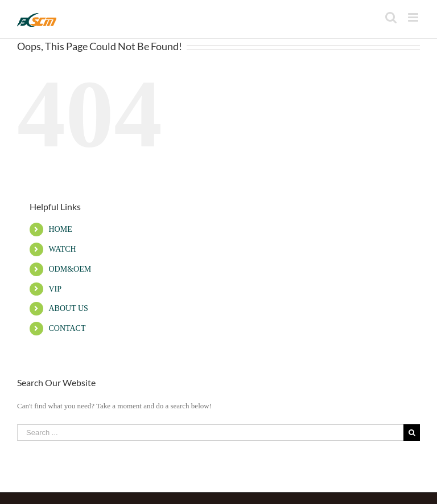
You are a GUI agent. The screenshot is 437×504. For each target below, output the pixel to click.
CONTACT (67, 328)
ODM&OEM (70, 269)
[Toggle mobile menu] (414, 17)
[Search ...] (210, 433)
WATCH (62, 249)
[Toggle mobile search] (391, 17)
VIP (55, 289)
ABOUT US (68, 308)
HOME (60, 229)
